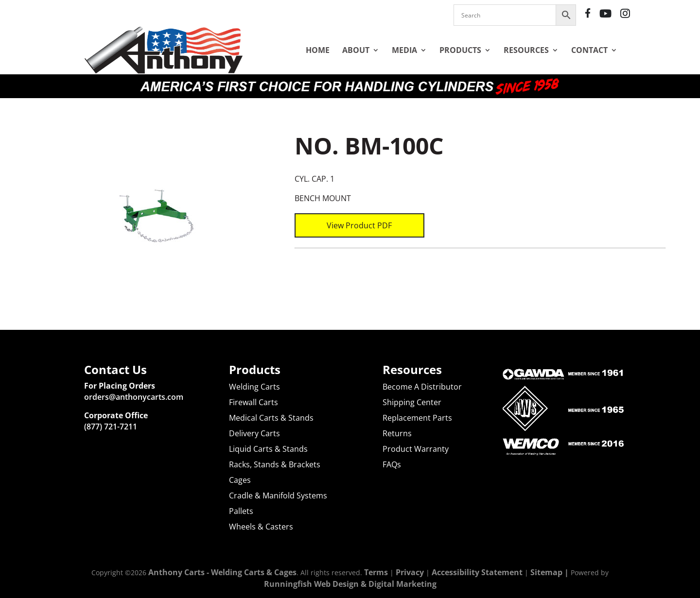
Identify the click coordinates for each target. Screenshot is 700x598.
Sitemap (546, 572)
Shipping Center (412, 402)
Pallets (241, 511)
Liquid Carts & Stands (268, 449)
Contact (589, 50)
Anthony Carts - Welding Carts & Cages (222, 572)
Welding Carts (254, 387)
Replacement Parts (417, 418)
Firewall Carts (254, 402)
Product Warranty (416, 449)
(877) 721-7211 (111, 427)
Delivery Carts (254, 433)
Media (404, 50)
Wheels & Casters (261, 527)
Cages (240, 480)
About (356, 50)
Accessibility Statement (477, 572)
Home (318, 50)
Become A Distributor (422, 387)
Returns (397, 433)
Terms (376, 572)
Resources (526, 50)
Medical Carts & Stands (271, 418)
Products (460, 50)
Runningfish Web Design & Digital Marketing (350, 584)
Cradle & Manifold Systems (278, 495)
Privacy (410, 572)
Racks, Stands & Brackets (275, 464)
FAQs (392, 464)
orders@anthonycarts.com (134, 397)
